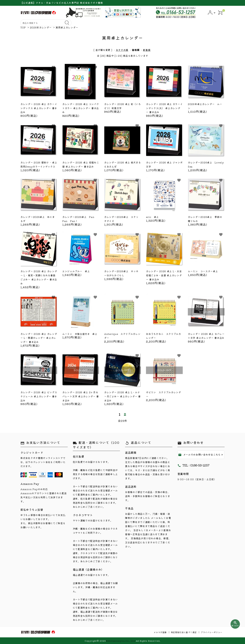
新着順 (147, 50)
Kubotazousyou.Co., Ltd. (121, 641)
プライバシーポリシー (212, 632)
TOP (23, 27)
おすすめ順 (122, 50)
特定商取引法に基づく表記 (184, 632)
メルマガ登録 (160, 632)
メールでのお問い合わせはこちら (199, 455)
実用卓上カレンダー (67, 27)
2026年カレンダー (41, 27)
